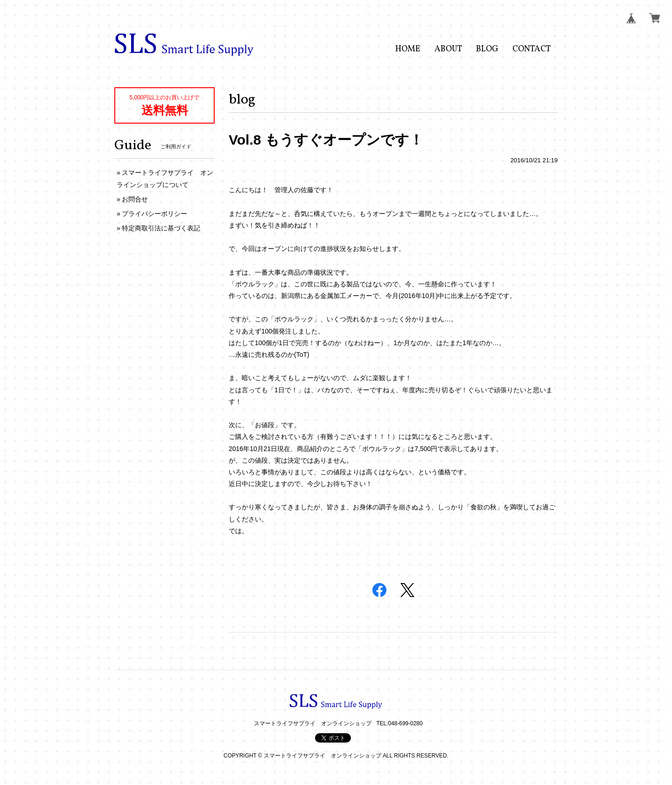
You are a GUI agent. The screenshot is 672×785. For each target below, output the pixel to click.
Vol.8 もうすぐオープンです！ (326, 140)
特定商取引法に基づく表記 (161, 228)
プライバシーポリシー (154, 214)
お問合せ (135, 199)
